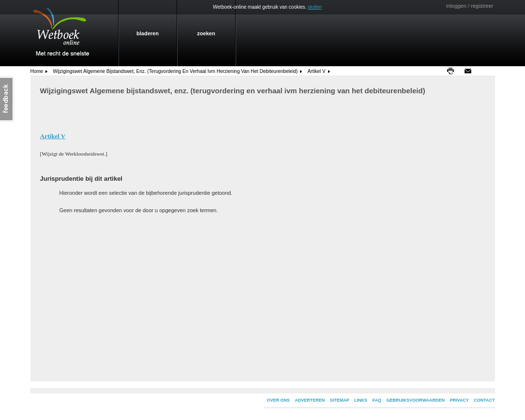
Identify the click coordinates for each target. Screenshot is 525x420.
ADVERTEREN (310, 400)
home (37, 71)
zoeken (206, 33)
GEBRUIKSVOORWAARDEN (416, 400)
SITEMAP (340, 400)
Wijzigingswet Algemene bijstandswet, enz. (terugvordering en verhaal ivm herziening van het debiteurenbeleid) (175, 71)
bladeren (148, 33)
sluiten (315, 7)
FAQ (377, 400)
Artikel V (316, 71)
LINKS (361, 400)
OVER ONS (278, 400)
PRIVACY (459, 400)
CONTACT (484, 400)
